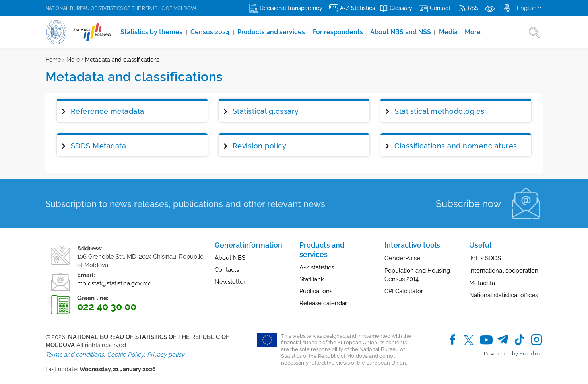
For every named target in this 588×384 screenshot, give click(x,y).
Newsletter (230, 282)
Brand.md (531, 354)
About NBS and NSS (405, 32)
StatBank (312, 279)
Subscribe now (469, 204)
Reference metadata (108, 111)
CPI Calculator (404, 291)
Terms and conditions (75, 355)
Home (53, 60)
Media (452, 32)
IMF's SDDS (485, 258)
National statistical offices (504, 295)
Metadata (482, 283)
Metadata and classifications (122, 60)
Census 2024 (212, 32)
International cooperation (504, 271)
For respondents (341, 32)
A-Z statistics (317, 267)
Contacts (227, 270)
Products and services (273, 32)
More (476, 32)
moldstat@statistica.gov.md (114, 283)
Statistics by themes (153, 32)
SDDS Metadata (99, 146)
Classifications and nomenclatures (456, 146)
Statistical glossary (266, 111)
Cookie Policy (125, 355)
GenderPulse (402, 258)
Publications (316, 291)
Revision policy (260, 146)
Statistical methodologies (440, 111)
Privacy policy (166, 355)
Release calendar (323, 303)
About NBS (230, 258)
